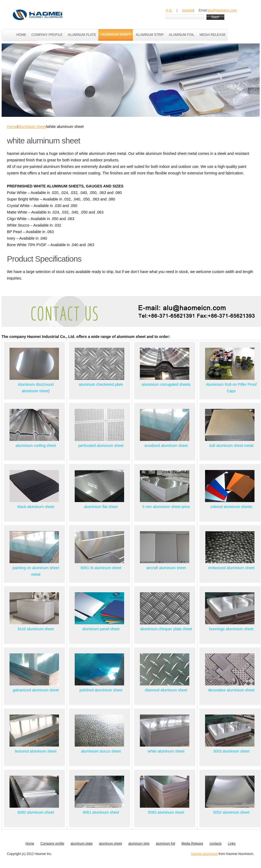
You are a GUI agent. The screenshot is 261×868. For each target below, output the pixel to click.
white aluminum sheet (166, 751)
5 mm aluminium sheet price (166, 507)
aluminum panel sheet (101, 629)
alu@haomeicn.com (222, 10)
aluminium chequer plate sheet (166, 629)
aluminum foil (166, 844)
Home (12, 127)
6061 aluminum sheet (101, 812)
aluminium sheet (32, 127)
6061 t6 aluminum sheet (101, 568)
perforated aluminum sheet (101, 446)
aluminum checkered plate (101, 384)
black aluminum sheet (36, 507)
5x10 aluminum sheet (36, 629)
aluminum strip (139, 844)
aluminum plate (82, 844)
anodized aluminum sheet (166, 446)
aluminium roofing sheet (36, 446)
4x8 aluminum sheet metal (231, 446)
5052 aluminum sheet (231, 812)
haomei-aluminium (204, 854)
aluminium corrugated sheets (166, 384)
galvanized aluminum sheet (36, 690)
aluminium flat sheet (101, 507)
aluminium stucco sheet (101, 751)
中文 (169, 10)
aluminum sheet (110, 844)
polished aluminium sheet (101, 690)
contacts (216, 844)
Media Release (192, 844)
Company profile (52, 844)
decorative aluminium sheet (231, 690)
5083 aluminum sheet (166, 812)
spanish (188, 10)
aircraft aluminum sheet (166, 568)
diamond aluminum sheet (166, 690)
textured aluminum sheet (36, 751)
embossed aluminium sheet (231, 568)
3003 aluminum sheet (231, 751)
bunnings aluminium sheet (231, 629)
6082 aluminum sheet (36, 812)
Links (232, 844)
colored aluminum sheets (231, 507)
